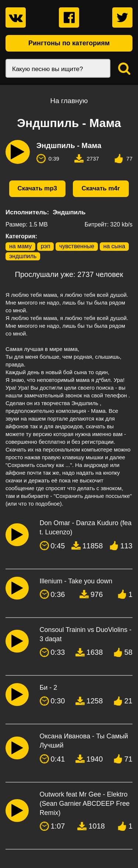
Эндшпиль (69, 212)
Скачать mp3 (37, 188)
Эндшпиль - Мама (69, 145)
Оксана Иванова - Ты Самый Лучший (84, 741)
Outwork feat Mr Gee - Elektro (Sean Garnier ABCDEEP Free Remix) (85, 804)
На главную (69, 101)
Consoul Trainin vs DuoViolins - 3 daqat (86, 634)
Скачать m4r (101, 188)
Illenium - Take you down (76, 581)
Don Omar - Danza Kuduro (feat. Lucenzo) (86, 528)
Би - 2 (49, 688)
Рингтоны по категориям (69, 43)
